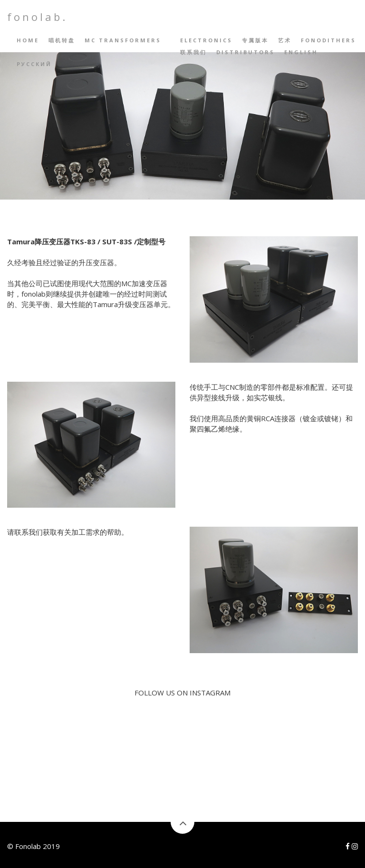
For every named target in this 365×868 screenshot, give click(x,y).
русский (34, 64)
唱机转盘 (62, 40)
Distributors (245, 52)
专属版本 (255, 40)
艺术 (285, 40)
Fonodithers (328, 40)
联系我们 (193, 52)
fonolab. (37, 17)
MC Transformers (123, 40)
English (301, 52)
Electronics (206, 40)
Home (28, 40)
